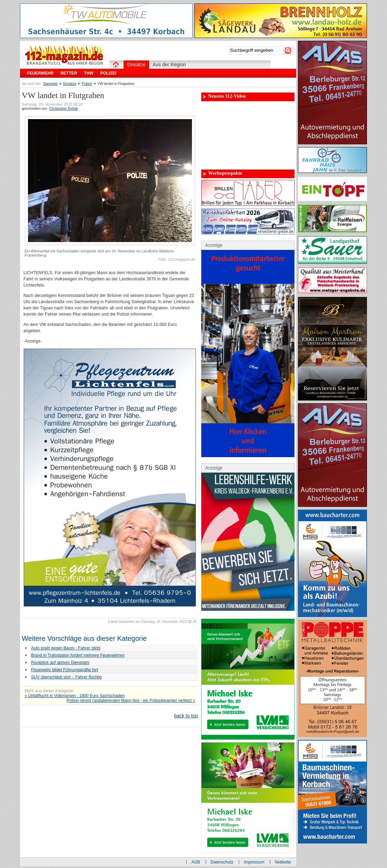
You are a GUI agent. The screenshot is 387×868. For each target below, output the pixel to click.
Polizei (87, 84)
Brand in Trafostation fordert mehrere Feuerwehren (78, 655)
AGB (196, 862)
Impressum (254, 862)
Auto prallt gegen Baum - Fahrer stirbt (66, 648)
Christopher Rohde (64, 109)
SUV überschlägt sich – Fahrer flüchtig (66, 677)
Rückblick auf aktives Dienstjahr (60, 663)
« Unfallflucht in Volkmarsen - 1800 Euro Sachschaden (75, 696)
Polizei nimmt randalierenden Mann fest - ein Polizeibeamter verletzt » (131, 701)
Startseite (50, 84)
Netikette (283, 862)
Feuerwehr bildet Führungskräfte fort (65, 670)
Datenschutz (222, 862)
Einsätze (70, 84)
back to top (186, 716)
